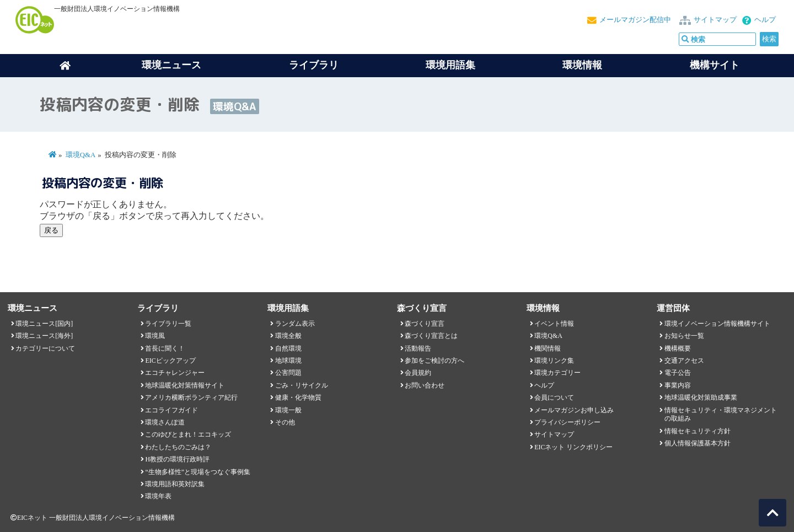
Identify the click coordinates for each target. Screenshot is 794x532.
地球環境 (288, 361)
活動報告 (418, 348)
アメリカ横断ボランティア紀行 (191, 397)
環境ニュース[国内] (44, 324)
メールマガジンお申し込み (574, 410)
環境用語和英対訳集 (175, 484)
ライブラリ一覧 (168, 324)
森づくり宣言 (425, 324)
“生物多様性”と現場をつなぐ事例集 (198, 472)
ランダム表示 (295, 324)
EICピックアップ (170, 361)
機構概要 (678, 348)
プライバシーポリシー (567, 422)
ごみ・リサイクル (302, 385)
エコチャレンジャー (175, 373)
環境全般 (288, 336)
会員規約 (418, 373)
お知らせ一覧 (684, 336)
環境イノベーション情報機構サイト (717, 324)
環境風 (155, 336)
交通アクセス (684, 361)
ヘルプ (765, 20)
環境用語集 (450, 65)
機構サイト (715, 65)
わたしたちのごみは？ (178, 447)
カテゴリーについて (45, 348)
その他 (285, 422)
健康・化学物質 (298, 397)
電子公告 (678, 373)
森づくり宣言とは (431, 336)
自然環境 (288, 348)
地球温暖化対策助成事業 (701, 397)
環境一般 (288, 410)
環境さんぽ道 (165, 422)
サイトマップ (715, 20)
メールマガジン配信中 (635, 20)
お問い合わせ (425, 385)
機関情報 (548, 348)
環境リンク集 (554, 361)
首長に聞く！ (165, 348)
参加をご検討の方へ (434, 361)
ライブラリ (314, 65)
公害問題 (288, 373)
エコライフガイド (171, 410)
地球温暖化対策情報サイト (185, 385)
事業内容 (678, 385)
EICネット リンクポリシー (573, 447)
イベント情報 (554, 324)
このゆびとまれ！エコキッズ (188, 434)
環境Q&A (81, 155)
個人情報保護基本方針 (698, 443)
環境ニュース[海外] (44, 336)
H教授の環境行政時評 (177, 459)
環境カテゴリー (557, 373)
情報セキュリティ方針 (698, 431)
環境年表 (158, 496)
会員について (554, 397)
